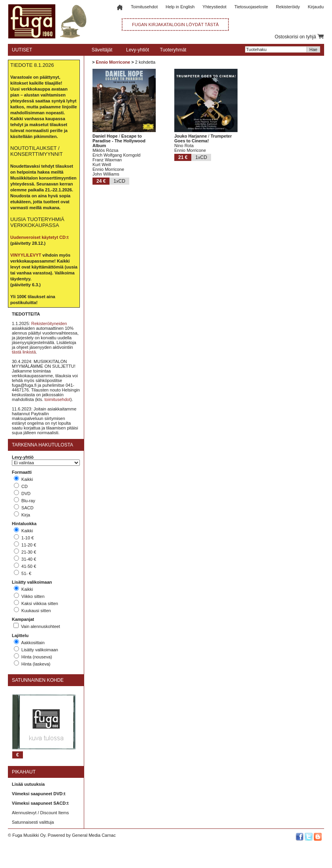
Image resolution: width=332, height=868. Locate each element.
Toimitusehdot (144, 7)
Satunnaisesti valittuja (33, 822)
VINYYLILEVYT (26, 255)
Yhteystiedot (214, 7)
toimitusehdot (58, 399)
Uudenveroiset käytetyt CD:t (39, 237)
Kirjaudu (316, 7)
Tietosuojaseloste (251, 7)
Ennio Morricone (113, 62)
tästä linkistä (24, 352)
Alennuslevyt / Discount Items (40, 813)
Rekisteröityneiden (49, 323)
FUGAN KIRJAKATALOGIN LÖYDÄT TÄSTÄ (175, 25)
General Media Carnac (94, 835)
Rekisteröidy (288, 7)
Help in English (180, 7)
